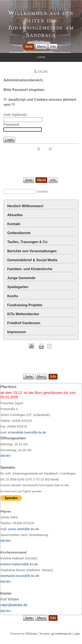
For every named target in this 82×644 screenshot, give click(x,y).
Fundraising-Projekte (25, 305)
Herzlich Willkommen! (25, 206)
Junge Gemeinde (21, 278)
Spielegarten (18, 287)
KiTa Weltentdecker (23, 314)
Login (77, 634)
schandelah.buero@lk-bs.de (27, 432)
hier (67, 485)
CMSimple (31, 634)
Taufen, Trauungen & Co (27, 242)
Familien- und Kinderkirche (30, 269)
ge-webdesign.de (61, 634)
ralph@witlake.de (14, 605)
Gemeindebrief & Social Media (32, 260)
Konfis (13, 296)
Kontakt (14, 224)
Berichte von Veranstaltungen (32, 251)
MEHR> (6, 541)
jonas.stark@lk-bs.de (24, 529)
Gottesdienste (19, 233)
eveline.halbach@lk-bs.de (19, 564)
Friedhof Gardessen (24, 323)
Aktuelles (15, 215)
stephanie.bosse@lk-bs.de (20, 576)
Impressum (17, 332)
